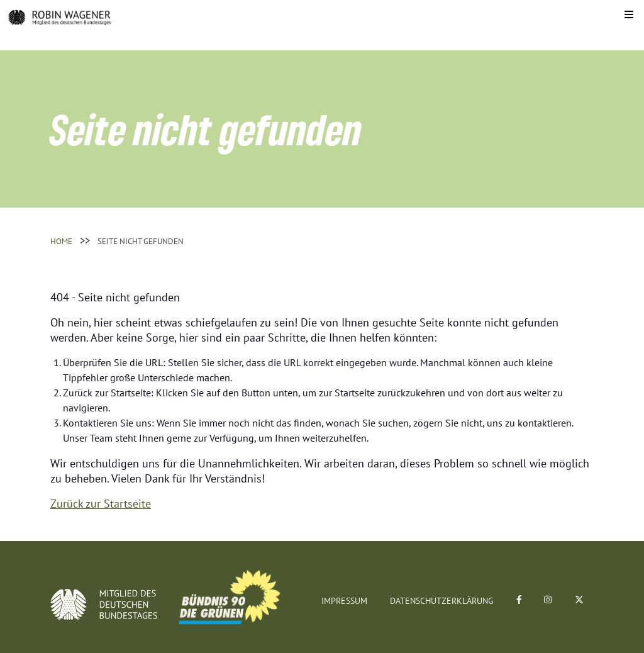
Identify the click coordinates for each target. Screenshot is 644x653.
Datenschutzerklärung (442, 601)
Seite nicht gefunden (141, 241)
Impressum (344, 601)
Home (61, 241)
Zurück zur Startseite (101, 503)
